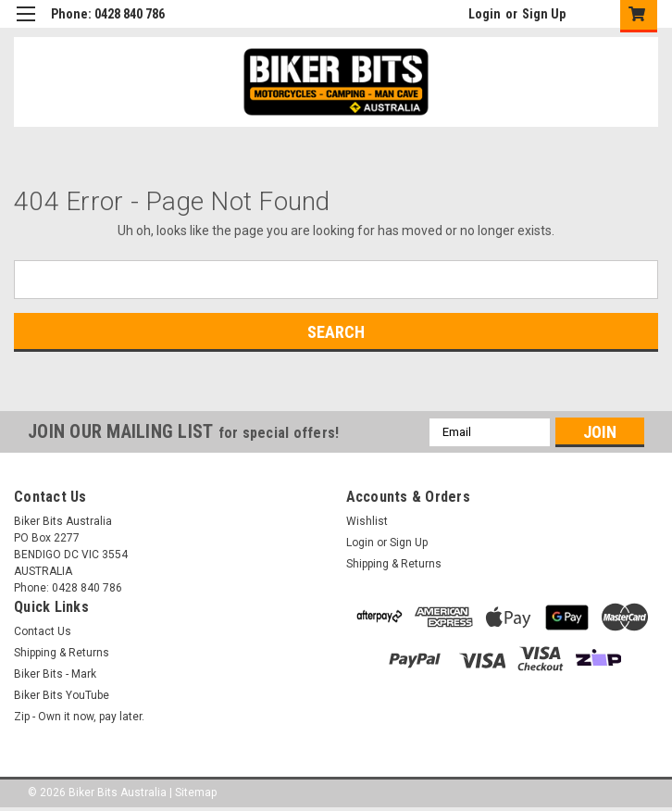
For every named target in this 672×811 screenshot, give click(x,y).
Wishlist (367, 521)
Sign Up (544, 14)
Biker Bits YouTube (62, 695)
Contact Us (43, 631)
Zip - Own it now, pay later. (79, 717)
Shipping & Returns (394, 564)
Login (485, 14)
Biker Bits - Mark (55, 674)
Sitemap (196, 792)
